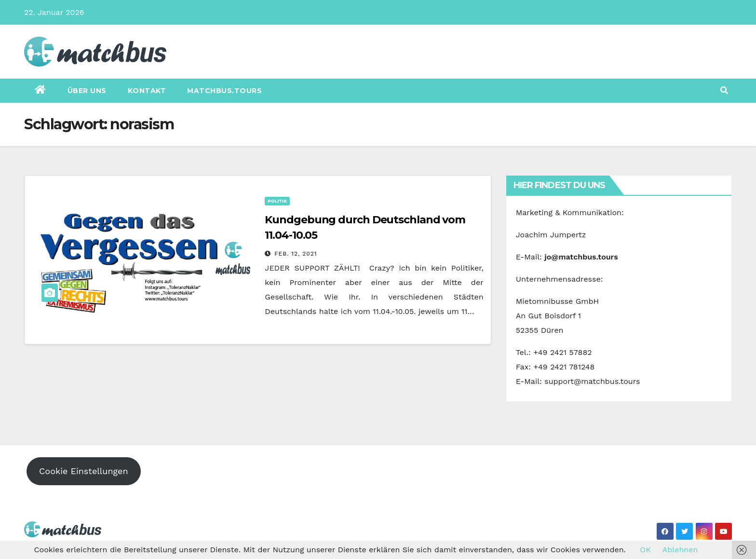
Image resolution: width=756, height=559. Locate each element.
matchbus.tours (224, 91)
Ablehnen (680, 550)
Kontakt (147, 91)
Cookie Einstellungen (84, 471)
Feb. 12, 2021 (296, 254)
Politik (277, 201)
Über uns (87, 91)
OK (645, 550)
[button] (724, 90)
